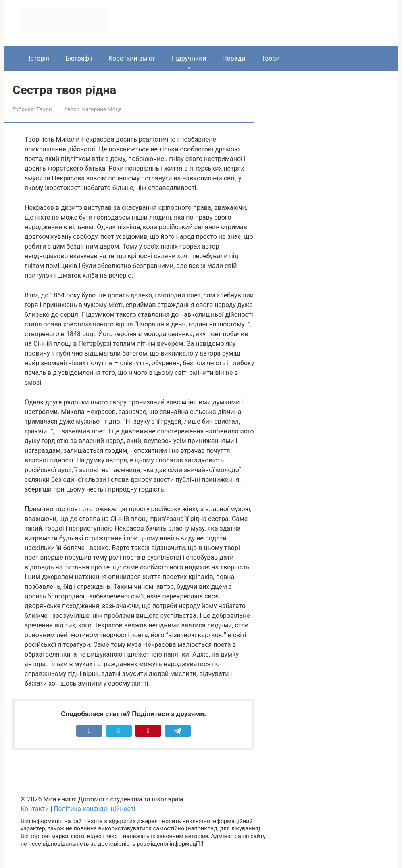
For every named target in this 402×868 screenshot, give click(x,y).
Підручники (189, 58)
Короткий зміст (132, 58)
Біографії (79, 58)
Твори (270, 58)
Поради (234, 58)
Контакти (35, 809)
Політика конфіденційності (94, 809)
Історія (39, 58)
